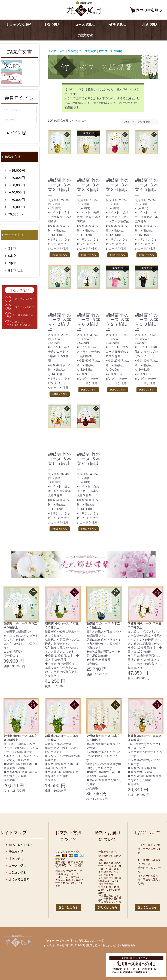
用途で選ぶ (150, 25)
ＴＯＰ (52, 51)
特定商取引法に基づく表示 (89, 941)
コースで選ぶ (85, 25)
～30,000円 (15, 185)
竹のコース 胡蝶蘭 (110, 51)
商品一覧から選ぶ (19, 845)
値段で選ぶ (117, 25)
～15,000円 (15, 171)
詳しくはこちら (68, 907)
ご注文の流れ (16, 873)
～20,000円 (15, 178)
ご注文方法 (85, 35)
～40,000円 (15, 192)
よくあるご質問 (18, 879)
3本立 (11, 249)
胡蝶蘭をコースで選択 (82, 51)
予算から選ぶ (16, 852)
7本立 (11, 263)
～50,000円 (15, 200)
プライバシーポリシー (57, 941)
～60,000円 (15, 207)
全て (62, 51)
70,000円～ (15, 214)
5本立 (11, 256)
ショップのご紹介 (19, 25)
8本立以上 (14, 271)
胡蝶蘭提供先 (128, 945)
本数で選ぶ (52, 25)
